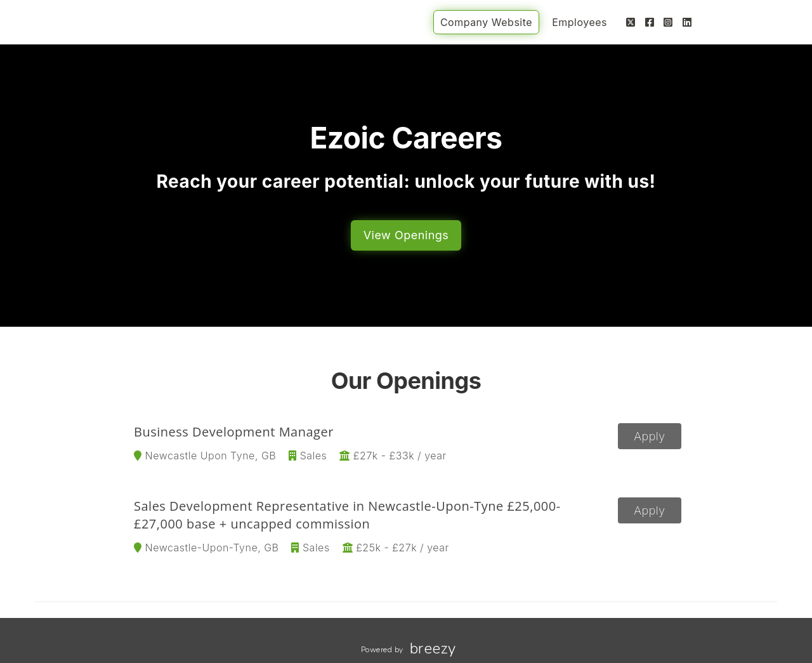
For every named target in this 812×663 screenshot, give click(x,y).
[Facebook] (650, 22)
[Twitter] (631, 22)
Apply (650, 436)
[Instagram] (668, 22)
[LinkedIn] (687, 22)
